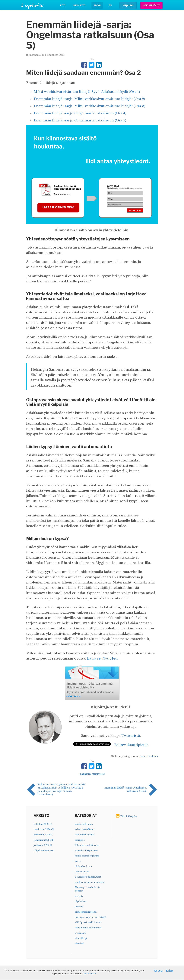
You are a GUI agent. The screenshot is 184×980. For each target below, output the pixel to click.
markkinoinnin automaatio (90, 882)
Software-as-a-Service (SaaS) (90, 917)
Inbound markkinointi (87, 845)
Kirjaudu (128, 5)
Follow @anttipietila (131, 745)
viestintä (80, 943)
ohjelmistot (81, 901)
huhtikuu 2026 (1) (43, 824)
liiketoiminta (82, 872)
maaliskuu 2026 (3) (44, 829)
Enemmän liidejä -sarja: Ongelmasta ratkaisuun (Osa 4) (80, 113)
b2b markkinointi (84, 835)
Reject (169, 971)
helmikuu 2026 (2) (43, 835)
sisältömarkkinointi (86, 912)
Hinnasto (79, 5)
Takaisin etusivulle (92, 774)
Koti (63, 5)
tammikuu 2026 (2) (44, 840)
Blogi (97, 5)
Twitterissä (131, 736)
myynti (79, 896)
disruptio (80, 840)
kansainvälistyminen (86, 850)
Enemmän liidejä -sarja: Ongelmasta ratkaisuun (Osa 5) (80, 120)
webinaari (80, 933)
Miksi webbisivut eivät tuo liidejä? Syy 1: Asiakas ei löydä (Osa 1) (87, 92)
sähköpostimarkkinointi (88, 922)
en (110, 5)
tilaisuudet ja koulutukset (88, 928)
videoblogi (81, 938)
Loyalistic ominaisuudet (88, 877)
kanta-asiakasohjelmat (87, 856)
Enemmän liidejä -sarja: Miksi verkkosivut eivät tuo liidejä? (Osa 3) (89, 106)
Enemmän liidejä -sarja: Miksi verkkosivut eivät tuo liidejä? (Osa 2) (89, 99)
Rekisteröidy (151, 5)
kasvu (78, 861)
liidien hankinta (149, 756)
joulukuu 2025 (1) (43, 845)
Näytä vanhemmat (44, 850)
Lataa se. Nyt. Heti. (103, 659)
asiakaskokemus (84, 824)
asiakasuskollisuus (85, 829)
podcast (79, 907)
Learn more (89, 974)
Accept (159, 971)
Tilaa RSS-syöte (129, 816)
